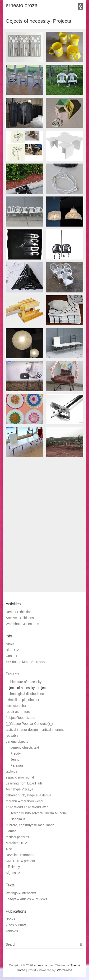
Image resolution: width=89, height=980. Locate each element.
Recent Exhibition (19, 612)
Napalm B (18, 819)
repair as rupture (18, 712)
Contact (11, 656)
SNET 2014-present (20, 861)
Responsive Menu (81, 6)
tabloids (11, 771)
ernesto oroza (22, 5)
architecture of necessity (24, 682)
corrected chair (17, 706)
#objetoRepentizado (21, 718)
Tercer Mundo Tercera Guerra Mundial (38, 813)
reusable (12, 736)
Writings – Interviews (21, 893)
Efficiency (13, 867)
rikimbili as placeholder (23, 700)
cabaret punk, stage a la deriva (28, 795)
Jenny (15, 759)
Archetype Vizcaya (19, 789)
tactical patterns (17, 837)
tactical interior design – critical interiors (35, 730)
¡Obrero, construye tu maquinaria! (30, 825)
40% (9, 849)
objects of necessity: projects (27, 688)
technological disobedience (26, 694)
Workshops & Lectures (22, 624)
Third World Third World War (27, 807)
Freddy (16, 753)
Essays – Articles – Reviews (26, 899)
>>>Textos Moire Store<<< (25, 662)
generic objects (17, 742)
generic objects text (25, 747)
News (10, 644)
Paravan (17, 765)
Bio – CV (12, 650)
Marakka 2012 (16, 843)
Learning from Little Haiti (24, 783)
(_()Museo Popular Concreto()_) (29, 724)
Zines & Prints (16, 925)
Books (10, 919)
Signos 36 (13, 873)
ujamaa (11, 831)
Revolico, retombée (20, 855)
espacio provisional (20, 777)
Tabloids (12, 931)
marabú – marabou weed (24, 801)
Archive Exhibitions (20, 618)
